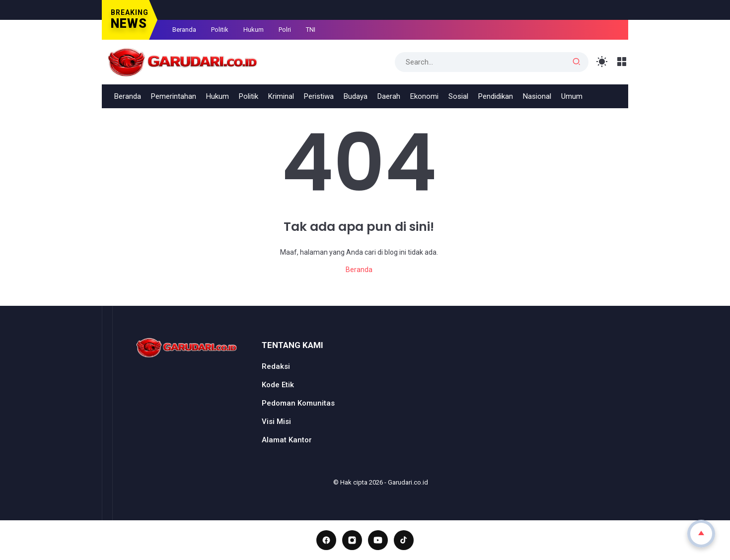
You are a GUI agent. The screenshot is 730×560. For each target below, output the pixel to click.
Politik (220, 30)
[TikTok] (404, 540)
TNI (311, 30)
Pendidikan (496, 96)
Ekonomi (424, 96)
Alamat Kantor (287, 440)
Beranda (184, 30)
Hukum (254, 30)
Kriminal (281, 96)
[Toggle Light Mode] (602, 62)
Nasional (537, 96)
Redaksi (276, 366)
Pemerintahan (174, 96)
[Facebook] (326, 540)
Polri (285, 30)
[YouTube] (378, 540)
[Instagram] (352, 540)
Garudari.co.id (408, 482)
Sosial (458, 96)
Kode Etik (278, 385)
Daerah (389, 96)
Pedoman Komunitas (298, 403)
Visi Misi (276, 421)
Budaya (356, 96)
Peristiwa (319, 96)
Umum (572, 96)
